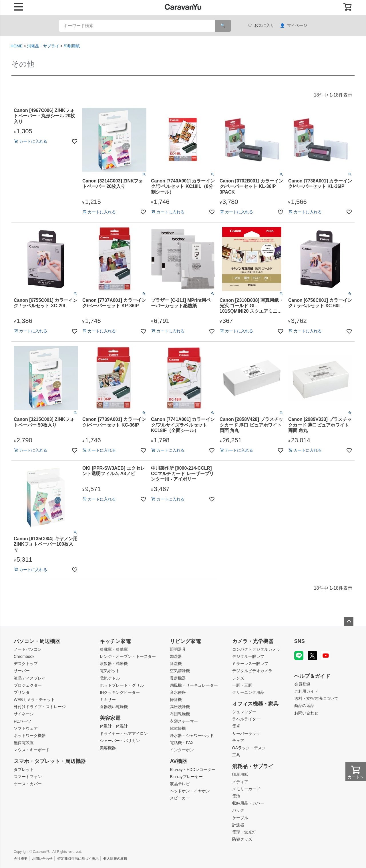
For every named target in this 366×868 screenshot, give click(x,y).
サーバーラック (246, 734)
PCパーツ (22, 721)
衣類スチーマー (184, 721)
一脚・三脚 (242, 685)
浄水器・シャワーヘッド (192, 736)
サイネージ (24, 714)
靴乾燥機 (178, 728)
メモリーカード (246, 789)
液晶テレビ (180, 784)
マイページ (294, 26)
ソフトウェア (26, 728)
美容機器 (108, 748)
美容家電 (110, 718)
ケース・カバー (28, 784)
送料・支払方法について (316, 698)
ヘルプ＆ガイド (312, 676)
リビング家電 (185, 641)
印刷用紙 (72, 46)
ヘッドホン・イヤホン (190, 791)
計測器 (238, 825)
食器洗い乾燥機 (114, 707)
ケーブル (240, 818)
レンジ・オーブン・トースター (128, 656)
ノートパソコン (28, 649)
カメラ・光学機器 (253, 641)
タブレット (24, 769)
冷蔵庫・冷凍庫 (114, 649)
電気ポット (110, 671)
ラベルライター (246, 719)
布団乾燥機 (180, 714)
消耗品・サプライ (43, 46)
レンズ (238, 678)
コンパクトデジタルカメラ (256, 649)
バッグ (238, 810)
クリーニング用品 (248, 692)
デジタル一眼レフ (248, 656)
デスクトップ (26, 664)
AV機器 (178, 761)
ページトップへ (349, 622)
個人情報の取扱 (115, 859)
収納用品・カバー (248, 803)
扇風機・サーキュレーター (194, 685)
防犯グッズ (242, 839)
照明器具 (178, 649)
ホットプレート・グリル (122, 685)
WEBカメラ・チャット (34, 700)
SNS (300, 641)
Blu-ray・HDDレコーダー (193, 769)
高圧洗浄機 (180, 707)
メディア (240, 782)
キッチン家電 (115, 641)
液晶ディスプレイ (30, 678)
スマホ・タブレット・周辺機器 (50, 761)
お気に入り (261, 26)
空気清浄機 (180, 671)
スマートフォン (28, 777)
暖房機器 (178, 678)
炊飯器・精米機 (114, 664)
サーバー (22, 671)
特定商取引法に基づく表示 (78, 859)
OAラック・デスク (249, 748)
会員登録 (302, 684)
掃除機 (176, 700)
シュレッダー (244, 712)
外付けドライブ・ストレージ (40, 707)
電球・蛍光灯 (244, 832)
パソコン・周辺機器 (37, 641)
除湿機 (176, 664)
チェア (238, 741)
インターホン (182, 750)
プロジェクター (28, 685)
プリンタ (22, 692)
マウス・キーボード (32, 750)
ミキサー (108, 700)
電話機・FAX (182, 743)
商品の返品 (304, 706)
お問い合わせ (306, 713)
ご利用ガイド (306, 691)
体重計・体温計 (114, 726)
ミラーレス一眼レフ (250, 664)
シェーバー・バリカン (120, 741)
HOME (17, 46)
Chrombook (24, 656)
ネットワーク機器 (30, 736)
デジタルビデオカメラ (252, 671)
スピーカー (180, 798)
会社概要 (21, 859)
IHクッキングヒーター (120, 692)
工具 (236, 755)
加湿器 (176, 656)
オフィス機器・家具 (255, 704)
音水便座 (178, 692)
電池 (236, 796)
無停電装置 (24, 743)
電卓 (236, 726)
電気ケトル (110, 678)
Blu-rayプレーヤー (186, 777)
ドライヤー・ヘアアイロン (124, 734)
